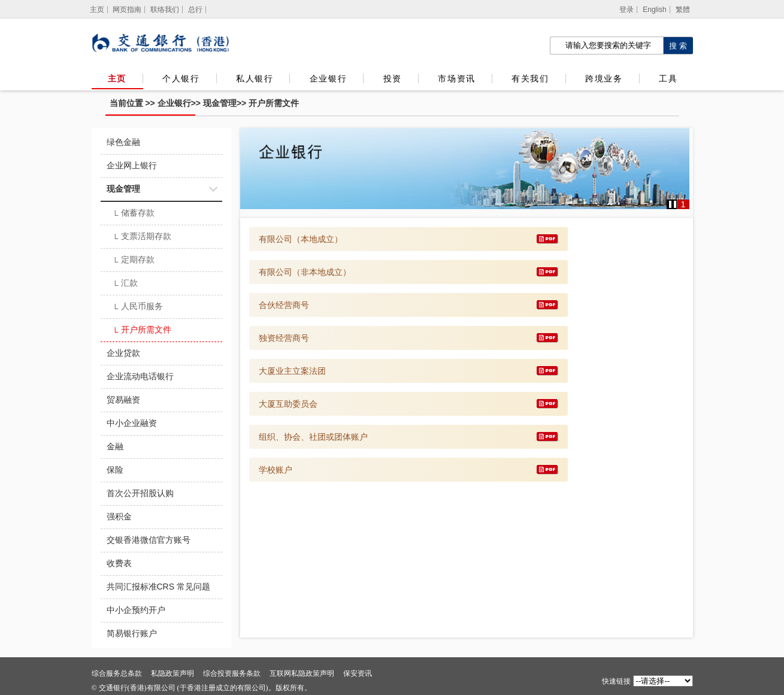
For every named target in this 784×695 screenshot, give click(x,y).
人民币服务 (138, 307)
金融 (115, 446)
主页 (117, 78)
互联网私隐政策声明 (302, 673)
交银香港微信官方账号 (149, 540)
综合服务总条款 (117, 673)
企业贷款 (123, 353)
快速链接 (616, 681)
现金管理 (220, 103)
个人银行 (181, 78)
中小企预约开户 (136, 610)
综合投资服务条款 (232, 673)
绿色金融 (123, 142)
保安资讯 (358, 673)
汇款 (125, 284)
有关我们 (530, 78)
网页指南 (127, 10)
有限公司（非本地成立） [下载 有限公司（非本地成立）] (305, 272)
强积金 (119, 516)
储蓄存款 (134, 214)
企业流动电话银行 (140, 376)
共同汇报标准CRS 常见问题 (158, 587)
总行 (195, 10)
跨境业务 (604, 78)
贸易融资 (123, 400)
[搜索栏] (606, 46)
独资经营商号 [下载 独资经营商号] (284, 338)
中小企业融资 (132, 423)
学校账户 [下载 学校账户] (276, 470)
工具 (668, 78)
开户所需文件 (274, 103)
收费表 (119, 563)
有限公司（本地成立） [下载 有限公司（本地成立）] (301, 239)
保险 (115, 470)
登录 (626, 10)
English (654, 10)
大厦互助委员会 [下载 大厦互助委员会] (288, 404)
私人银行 (255, 78)
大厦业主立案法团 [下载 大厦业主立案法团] (292, 371)
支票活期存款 (142, 237)
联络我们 (165, 10)
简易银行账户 (132, 633)
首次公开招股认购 (140, 493)
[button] (673, 204)
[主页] (97, 10)
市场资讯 (456, 78)
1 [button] (683, 204)
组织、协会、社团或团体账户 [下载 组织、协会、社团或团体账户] (313, 437)
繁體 (683, 10)
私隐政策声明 (172, 673)
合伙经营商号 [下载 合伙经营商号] (284, 305)
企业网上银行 (132, 165)
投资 (393, 78)
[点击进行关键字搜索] (678, 46)
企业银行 (328, 78)
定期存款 (134, 261)
